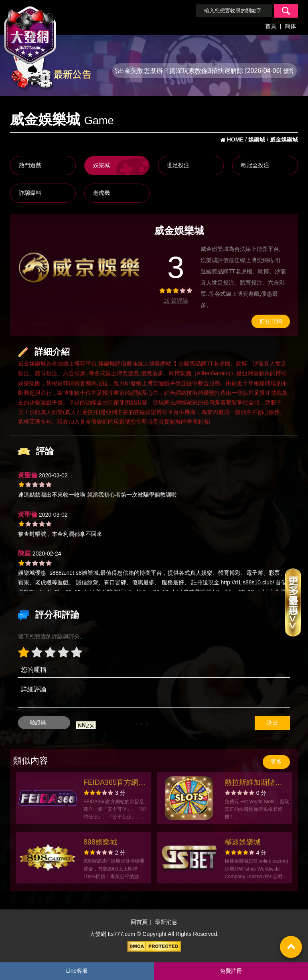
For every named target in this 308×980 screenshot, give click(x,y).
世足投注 (178, 165)
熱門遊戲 (30, 165)
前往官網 (271, 321)
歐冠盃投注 (255, 165)
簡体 (290, 26)
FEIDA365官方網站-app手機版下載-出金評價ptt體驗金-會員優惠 (116, 783)
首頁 (271, 26)
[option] (79, 268)
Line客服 (77, 971)
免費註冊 (231, 971)
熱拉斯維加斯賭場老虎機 (253, 783)
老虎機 (101, 193)
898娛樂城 (100, 842)
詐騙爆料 (30, 193)
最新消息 (166, 922)
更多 (276, 762)
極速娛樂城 (243, 842)
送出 (272, 723)
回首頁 (139, 922)
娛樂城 (101, 165)
